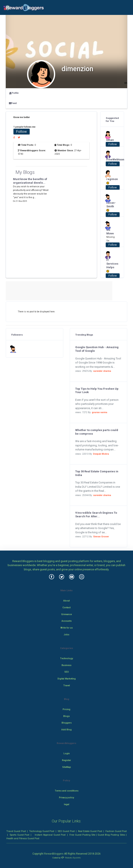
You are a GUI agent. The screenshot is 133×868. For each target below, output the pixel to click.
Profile (14, 93)
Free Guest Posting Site (82, 835)
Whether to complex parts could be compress (97, 432)
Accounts (67, 621)
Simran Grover (101, 537)
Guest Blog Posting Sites (111, 835)
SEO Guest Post (66, 831)
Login (67, 753)
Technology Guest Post (42, 831)
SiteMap (67, 767)
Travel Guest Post (16, 831)
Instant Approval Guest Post (50, 835)
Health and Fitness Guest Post (23, 838)
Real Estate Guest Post (90, 831)
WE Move (110, 232)
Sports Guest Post (19, 835)
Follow (22, 131)
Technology (66, 658)
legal (67, 804)
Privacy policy (66, 798)
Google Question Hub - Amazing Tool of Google (97, 349)
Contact (66, 608)
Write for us (67, 628)
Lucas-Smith (111, 207)
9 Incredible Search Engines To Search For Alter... (96, 515)
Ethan (110, 140)
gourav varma (100, 412)
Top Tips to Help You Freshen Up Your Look (97, 391)
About (66, 601)
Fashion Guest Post (116, 831)
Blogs (66, 716)
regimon (111, 181)
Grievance (66, 614)
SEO (67, 672)
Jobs (66, 635)
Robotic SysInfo (71, 858)
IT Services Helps (111, 266)
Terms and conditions (67, 791)
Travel (67, 686)
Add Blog (66, 730)
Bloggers (67, 723)
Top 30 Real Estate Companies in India (97, 473)
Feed (13, 103)
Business (66, 665)
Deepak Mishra (101, 454)
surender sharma (102, 371)
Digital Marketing (67, 679)
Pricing (66, 709)
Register (66, 760)
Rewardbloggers (54, 854)
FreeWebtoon (111, 159)
